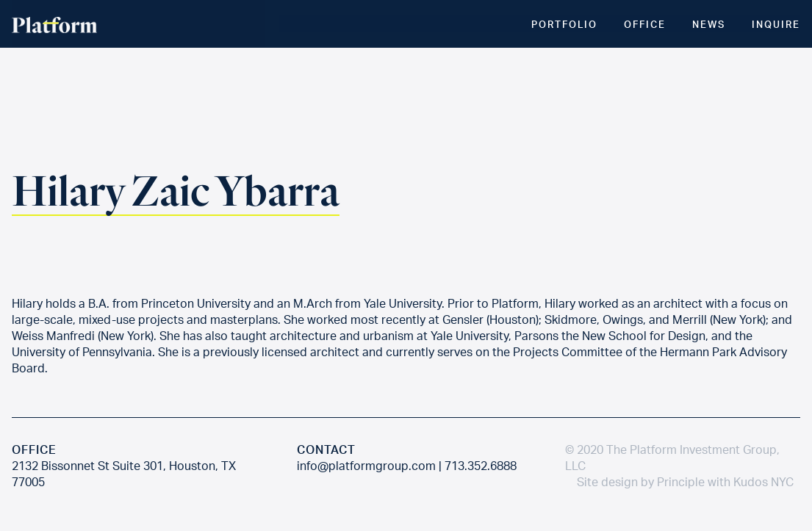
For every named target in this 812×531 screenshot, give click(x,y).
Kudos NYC (764, 482)
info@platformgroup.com (366, 466)
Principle (681, 482)
